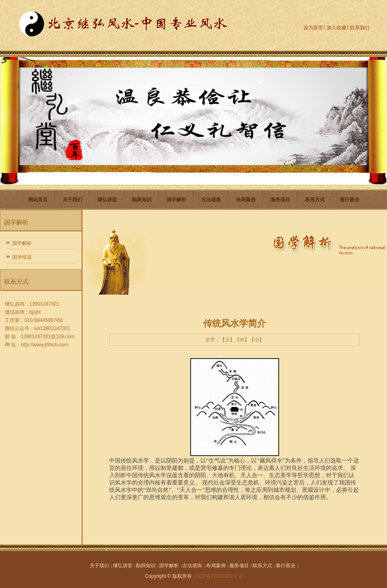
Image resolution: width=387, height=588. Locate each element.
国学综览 (22, 257)
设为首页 (313, 28)
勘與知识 (142, 200)
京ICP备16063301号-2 (218, 576)
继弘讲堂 (107, 200)
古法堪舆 (211, 200)
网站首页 (38, 200)
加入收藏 (336, 28)
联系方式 (315, 200)
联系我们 (360, 28)
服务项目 (280, 200)
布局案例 (246, 200)
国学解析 (176, 200)
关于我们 (73, 200)
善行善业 (350, 200)
